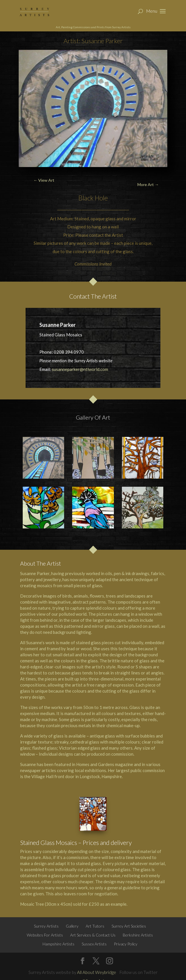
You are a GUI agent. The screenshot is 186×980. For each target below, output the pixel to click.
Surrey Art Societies (129, 926)
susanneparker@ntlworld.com (80, 369)
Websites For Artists (45, 935)
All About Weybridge (97, 972)
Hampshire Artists (59, 944)
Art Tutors (95, 926)
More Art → (148, 184)
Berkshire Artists (138, 935)
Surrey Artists (46, 926)
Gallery (72, 926)
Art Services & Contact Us (93, 935)
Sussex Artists (94, 944)
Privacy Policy (126, 944)
